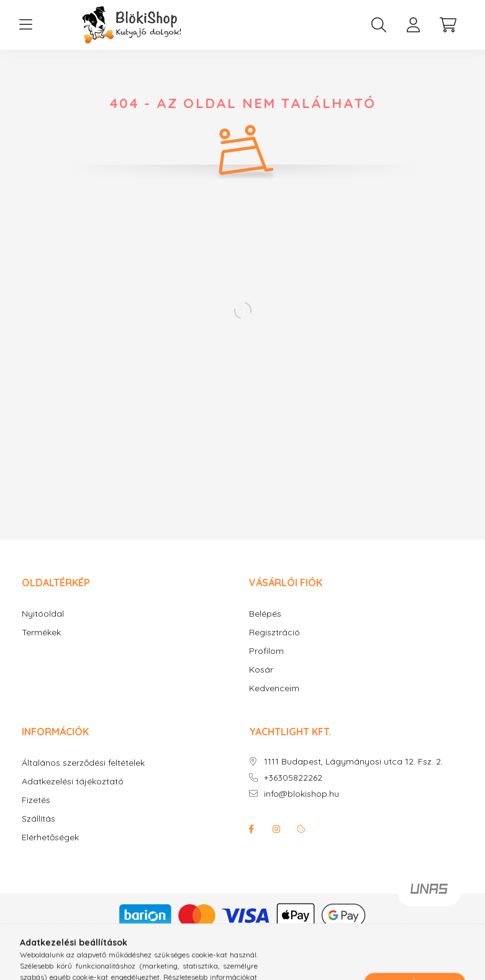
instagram (276, 829)
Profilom (266, 651)
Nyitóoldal (43, 614)
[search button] (379, 25)
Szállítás (39, 819)
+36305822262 (293, 778)
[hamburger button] (26, 25)
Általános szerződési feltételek (83, 763)
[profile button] (414, 25)
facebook (252, 829)
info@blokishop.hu (301, 794)
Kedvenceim (274, 688)
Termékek (41, 633)
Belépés (265, 614)
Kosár (261, 670)
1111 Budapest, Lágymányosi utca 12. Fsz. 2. (353, 762)
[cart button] (448, 25)
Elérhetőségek (50, 837)
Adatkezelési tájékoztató (73, 782)
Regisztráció (274, 633)
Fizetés (36, 800)
